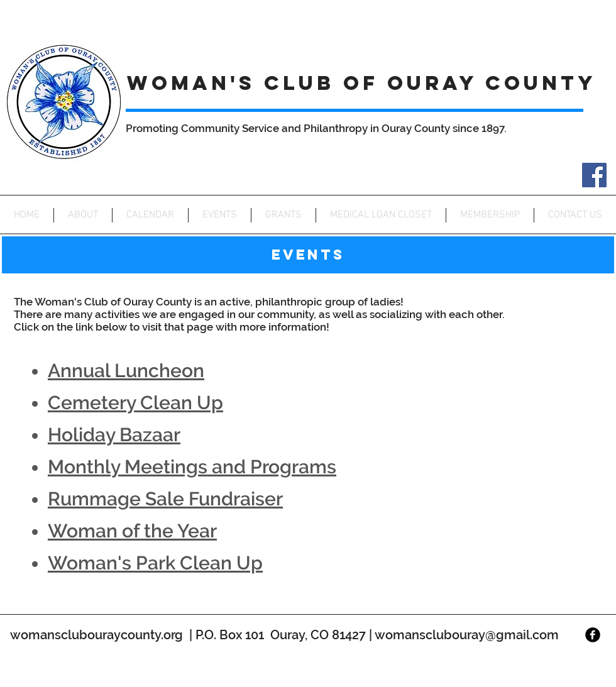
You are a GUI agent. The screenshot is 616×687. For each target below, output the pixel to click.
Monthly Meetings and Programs (192, 467)
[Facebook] (594, 175)
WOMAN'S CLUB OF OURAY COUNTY (362, 83)
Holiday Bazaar (114, 435)
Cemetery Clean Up (135, 403)
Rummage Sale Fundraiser (165, 499)
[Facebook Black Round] (593, 635)
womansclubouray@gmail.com (467, 635)
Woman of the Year (132, 531)
